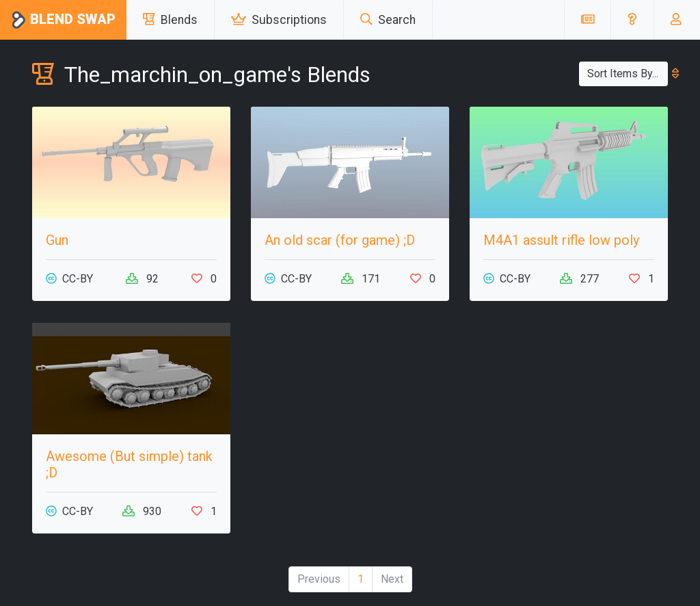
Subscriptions (279, 20)
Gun (57, 240)
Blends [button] (170, 20)
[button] (632, 20)
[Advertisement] (569, 408)
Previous (319, 579)
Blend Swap (63, 20)
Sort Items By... (628, 74)
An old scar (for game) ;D (340, 240)
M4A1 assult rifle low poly (561, 240)
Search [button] (388, 20)
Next (392, 579)
